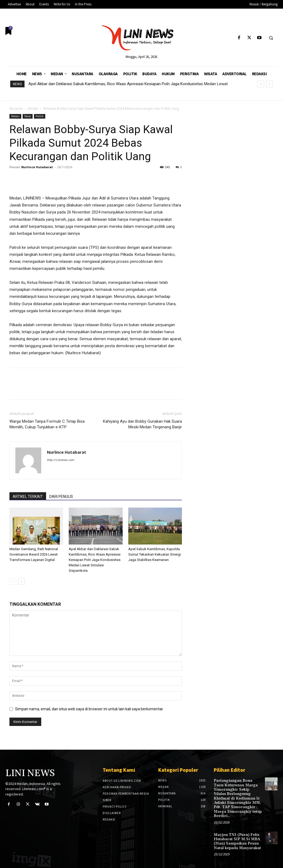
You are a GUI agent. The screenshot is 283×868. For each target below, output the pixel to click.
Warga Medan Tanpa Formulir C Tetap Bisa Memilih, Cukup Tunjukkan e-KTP (47, 424)
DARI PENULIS (61, 497)
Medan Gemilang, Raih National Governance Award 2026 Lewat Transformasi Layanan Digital (34, 554)
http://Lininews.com (61, 460)
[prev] (261, 84)
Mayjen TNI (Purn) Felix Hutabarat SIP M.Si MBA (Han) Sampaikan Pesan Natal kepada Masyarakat (237, 838)
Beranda (16, 108)
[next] (269, 84)
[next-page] (21, 581)
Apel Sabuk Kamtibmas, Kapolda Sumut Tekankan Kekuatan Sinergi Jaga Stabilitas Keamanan (155, 554)
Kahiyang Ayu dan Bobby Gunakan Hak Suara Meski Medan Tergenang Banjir (142, 424)
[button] (271, 38)
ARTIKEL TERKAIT (28, 497)
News (28, 116)
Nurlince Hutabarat (37, 167)
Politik (40, 116)
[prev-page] (13, 581)
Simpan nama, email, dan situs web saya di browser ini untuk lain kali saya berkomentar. (89, 709)
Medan (33, 108)
